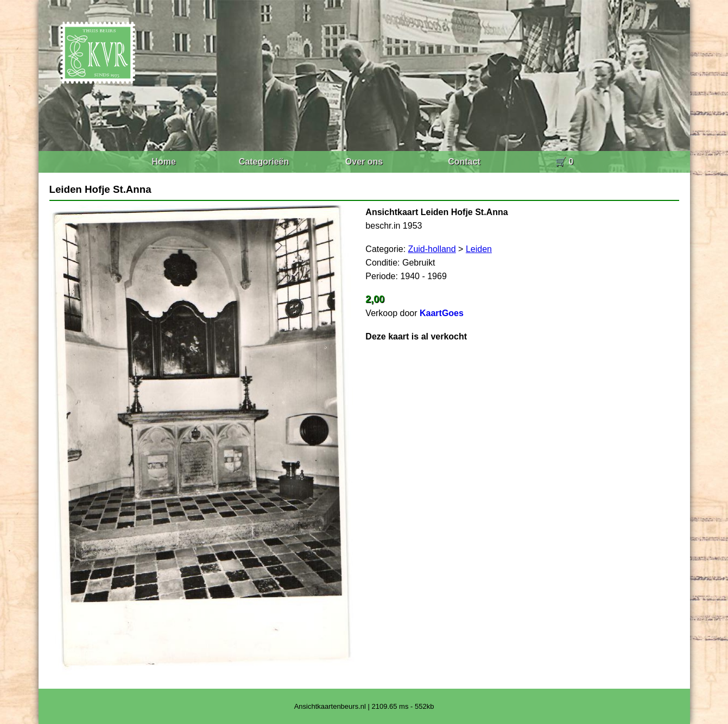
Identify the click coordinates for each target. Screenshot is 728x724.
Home (163, 162)
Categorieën (264, 162)
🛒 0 (564, 162)
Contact (464, 162)
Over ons (364, 162)
